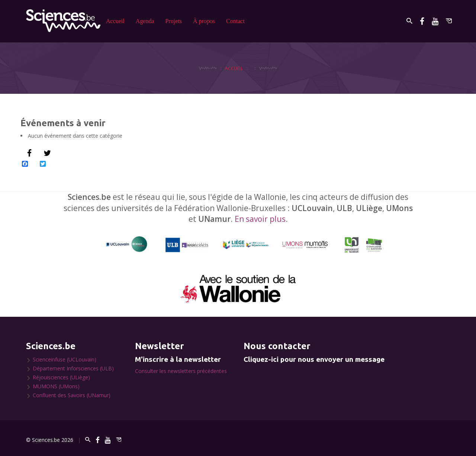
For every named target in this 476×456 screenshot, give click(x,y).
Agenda (145, 21)
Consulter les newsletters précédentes (181, 371)
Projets (174, 21)
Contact (235, 21)
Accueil (115, 21)
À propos (204, 21)
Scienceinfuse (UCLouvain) (65, 359)
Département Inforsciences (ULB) (73, 368)
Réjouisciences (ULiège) (61, 377)
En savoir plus (260, 219)
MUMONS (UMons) (56, 386)
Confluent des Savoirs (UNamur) (72, 395)
